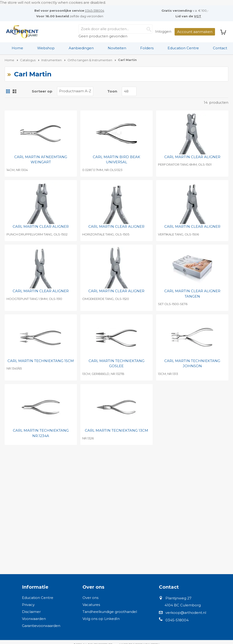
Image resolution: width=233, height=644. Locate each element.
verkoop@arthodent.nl (186, 613)
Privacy (28, 605)
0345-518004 (95, 11)
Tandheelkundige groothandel (110, 612)
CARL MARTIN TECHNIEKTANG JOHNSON (192, 363)
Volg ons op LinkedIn (101, 619)
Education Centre (183, 48)
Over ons (90, 598)
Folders (147, 48)
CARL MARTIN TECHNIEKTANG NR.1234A (41, 433)
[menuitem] (17, 48)
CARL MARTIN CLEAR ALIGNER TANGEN (192, 294)
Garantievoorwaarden (41, 626)
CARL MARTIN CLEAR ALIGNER (192, 157)
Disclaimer (31, 612)
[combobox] (115, 29)
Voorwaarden (34, 619)
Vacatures (91, 605)
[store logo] (22, 32)
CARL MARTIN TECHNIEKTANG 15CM (41, 361)
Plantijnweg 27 (178, 598)
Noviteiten (117, 48)
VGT (198, 16)
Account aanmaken (195, 32)
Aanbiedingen (81, 48)
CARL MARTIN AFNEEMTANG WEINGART (41, 160)
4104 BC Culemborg (183, 605)
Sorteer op (42, 91)
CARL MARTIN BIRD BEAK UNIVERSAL (116, 160)
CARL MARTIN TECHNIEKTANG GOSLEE (116, 363)
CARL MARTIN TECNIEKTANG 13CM (116, 430)
